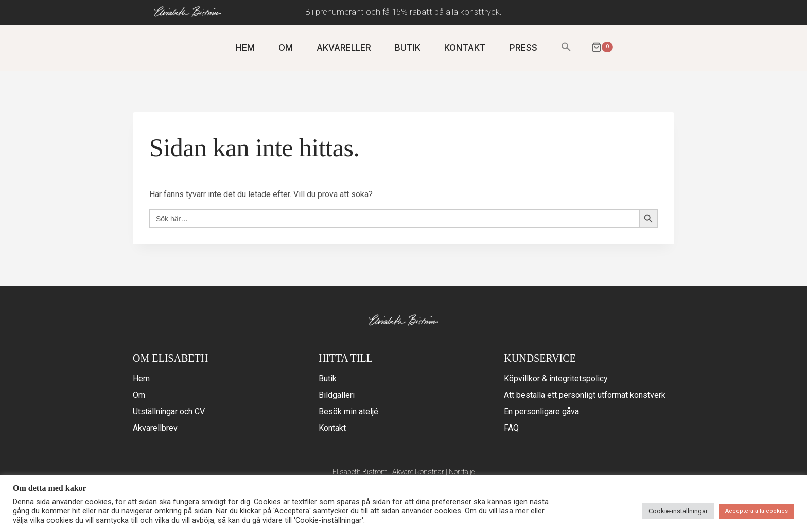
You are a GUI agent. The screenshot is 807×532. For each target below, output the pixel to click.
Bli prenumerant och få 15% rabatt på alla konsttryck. (403, 12)
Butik (328, 378)
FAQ (511, 428)
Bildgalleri (337, 395)
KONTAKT (465, 48)
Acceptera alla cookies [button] (757, 511)
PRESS (523, 48)
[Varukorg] (601, 48)
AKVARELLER (344, 48)
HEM (245, 48)
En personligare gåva (541, 411)
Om (139, 395)
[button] (566, 48)
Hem (141, 378)
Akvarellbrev (155, 428)
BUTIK (408, 48)
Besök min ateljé (348, 411)
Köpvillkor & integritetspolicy (556, 378)
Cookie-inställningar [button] (678, 511)
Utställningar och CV (169, 411)
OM (286, 48)
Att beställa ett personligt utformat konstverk (585, 395)
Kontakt (332, 428)
